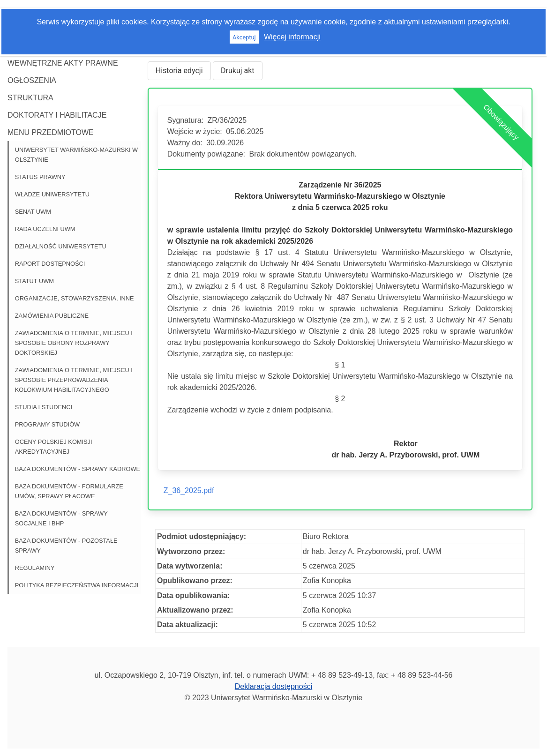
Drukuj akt (238, 71)
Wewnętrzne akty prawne (63, 63)
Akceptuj (244, 37)
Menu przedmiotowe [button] (51, 132)
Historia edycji (179, 71)
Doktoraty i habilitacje (57, 115)
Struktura (30, 98)
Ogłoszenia (32, 80)
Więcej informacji (292, 37)
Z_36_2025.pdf (189, 490)
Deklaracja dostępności (273, 686)
